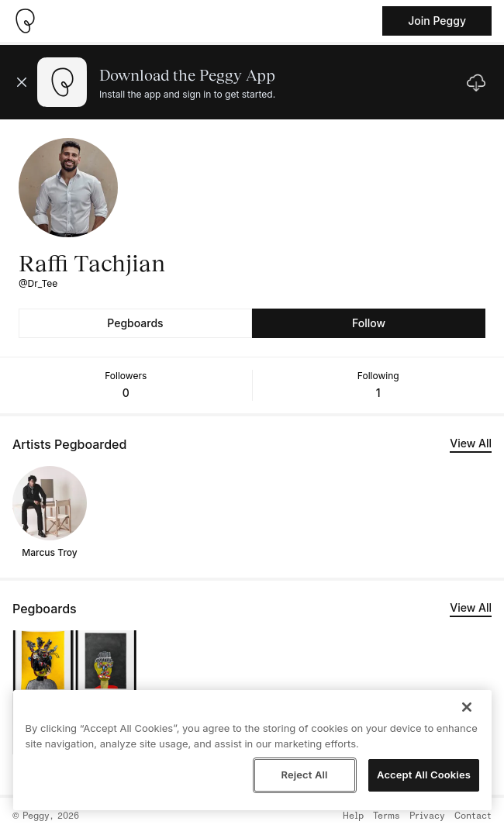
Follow (369, 323)
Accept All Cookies (424, 775)
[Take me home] (25, 21)
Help (353, 816)
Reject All (304, 775)
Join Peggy (437, 21)
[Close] (467, 707)
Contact (473, 816)
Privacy (427, 816)
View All (471, 443)
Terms (387, 816)
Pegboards (135, 323)
